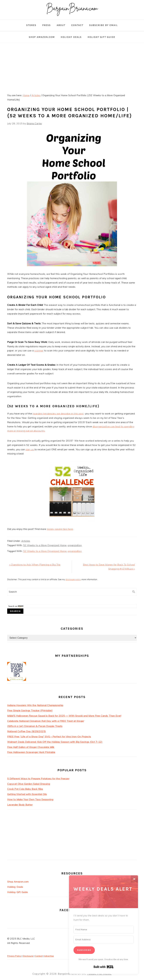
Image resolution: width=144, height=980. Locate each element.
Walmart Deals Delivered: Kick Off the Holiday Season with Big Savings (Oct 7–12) (55, 742)
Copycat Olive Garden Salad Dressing (29, 784)
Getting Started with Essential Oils (27, 794)
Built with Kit (104, 967)
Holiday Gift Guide (17, 892)
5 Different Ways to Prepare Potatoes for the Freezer (38, 779)
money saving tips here (60, 529)
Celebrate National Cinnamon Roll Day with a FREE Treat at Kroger (46, 721)
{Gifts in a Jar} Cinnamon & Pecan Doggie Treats (35, 726)
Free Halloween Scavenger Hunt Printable (31, 752)
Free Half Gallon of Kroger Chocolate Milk (31, 747)
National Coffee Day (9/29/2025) (27, 731)
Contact (39, 956)
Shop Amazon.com (18, 882)
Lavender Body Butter (20, 805)
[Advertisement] (72, 67)
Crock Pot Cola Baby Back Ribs (25, 789)
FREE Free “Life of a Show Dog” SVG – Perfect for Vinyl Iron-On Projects (49, 737)
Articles (26, 541)
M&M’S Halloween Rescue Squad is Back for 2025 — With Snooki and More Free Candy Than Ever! (64, 716)
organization (75, 545)
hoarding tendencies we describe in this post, (58, 414)
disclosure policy (73, 579)
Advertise (49, 956)
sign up (30, 449)
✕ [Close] (134, 879)
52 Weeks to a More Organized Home (45, 545)
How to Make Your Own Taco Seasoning (30, 799)
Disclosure (28, 956)
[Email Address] (103, 940)
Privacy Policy (14, 956)
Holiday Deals (15, 887)
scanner (39, 351)
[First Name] (103, 930)
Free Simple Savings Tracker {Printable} (30, 710)
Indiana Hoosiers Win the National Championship (35, 705)
